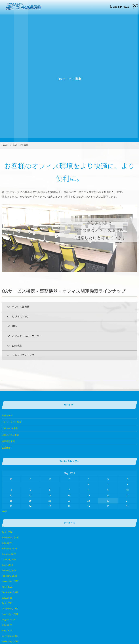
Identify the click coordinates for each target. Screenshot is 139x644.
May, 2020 (7, 630)
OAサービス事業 (10, 428)
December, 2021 (10, 592)
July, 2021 (7, 598)
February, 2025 (9, 548)
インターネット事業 (12, 422)
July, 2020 (7, 625)
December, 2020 (10, 609)
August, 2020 (8, 619)
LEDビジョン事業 (10, 435)
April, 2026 (7, 532)
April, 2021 (7, 603)
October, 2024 (9, 559)
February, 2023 (9, 576)
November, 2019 (10, 641)
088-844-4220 (121, 6)
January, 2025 (9, 554)
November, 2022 (10, 581)
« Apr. (5, 511)
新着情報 (6, 448)
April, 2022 (7, 587)
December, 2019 (10, 636)
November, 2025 (10, 538)
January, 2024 (9, 570)
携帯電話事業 (8, 441)
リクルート (7, 415)
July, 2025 (7, 543)
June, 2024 (7, 565)
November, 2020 (10, 614)
